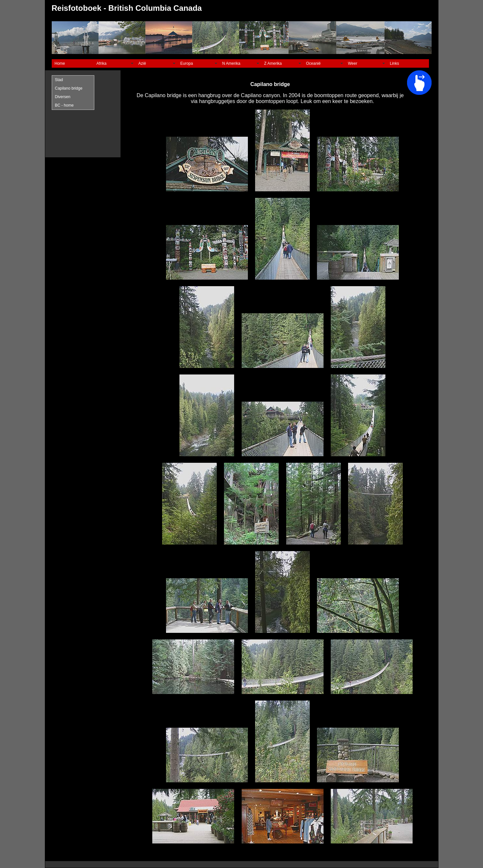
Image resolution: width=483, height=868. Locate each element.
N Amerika (231, 63)
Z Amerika (273, 63)
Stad (59, 80)
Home (60, 63)
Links (395, 63)
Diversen (63, 97)
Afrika (102, 63)
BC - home (64, 105)
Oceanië (314, 63)
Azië (142, 63)
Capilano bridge (69, 88)
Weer (353, 63)
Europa (187, 63)
